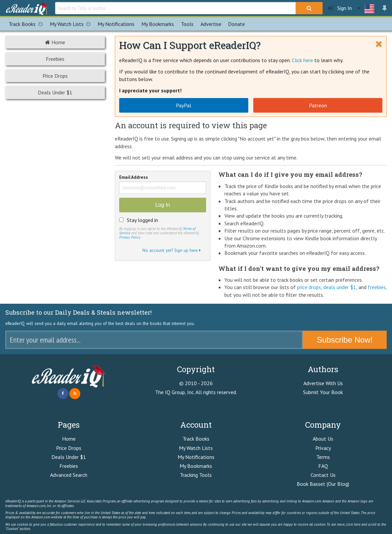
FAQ (323, 466)
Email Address (134, 178)
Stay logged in (142, 220)
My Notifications (196, 457)
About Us (323, 439)
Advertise (211, 24)
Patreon (318, 105)
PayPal (184, 105)
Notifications (116, 24)
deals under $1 (340, 287)
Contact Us (323, 475)
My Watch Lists (72, 24)
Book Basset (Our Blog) (323, 484)
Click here (302, 60)
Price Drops (55, 76)
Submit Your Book (323, 392)
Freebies (55, 59)
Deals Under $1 (55, 92)
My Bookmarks (196, 466)
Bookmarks (158, 24)
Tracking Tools (196, 475)
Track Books (27, 24)
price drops (309, 287)
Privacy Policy (130, 237)
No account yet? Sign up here (172, 250)
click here (353, 524)
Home (55, 42)
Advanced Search (69, 475)
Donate (236, 24)
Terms (323, 457)
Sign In (340, 8)
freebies (377, 287)
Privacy (323, 448)
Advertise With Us (323, 383)
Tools (187, 24)
